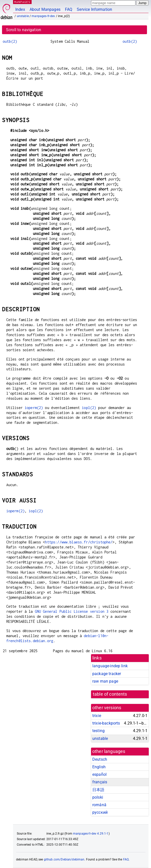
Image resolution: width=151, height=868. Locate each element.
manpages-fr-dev (43, 16)
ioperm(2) (34, 408)
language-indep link (110, 666)
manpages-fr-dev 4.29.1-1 (91, 834)
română (99, 805)
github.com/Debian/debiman (64, 859)
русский (100, 812)
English (99, 767)
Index (20, 9)
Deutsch (100, 759)
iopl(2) (89, 408)
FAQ (69, 9)
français (100, 782)
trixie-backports (106, 723)
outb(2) (10, 41)
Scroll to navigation (24, 30)
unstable (23, 16)
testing (98, 731)
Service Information (94, 9)
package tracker (107, 674)
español (99, 774)
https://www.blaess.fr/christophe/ (79, 542)
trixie (97, 716)
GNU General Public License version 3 (72, 611)
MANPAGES (22, 2)
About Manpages (45, 9)
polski (98, 797)
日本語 (98, 790)
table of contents (110, 694)
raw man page (105, 681)
